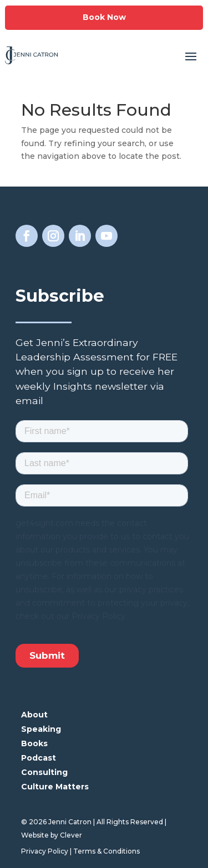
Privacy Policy (45, 851)
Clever (71, 835)
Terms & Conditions (106, 851)
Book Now (104, 17)
